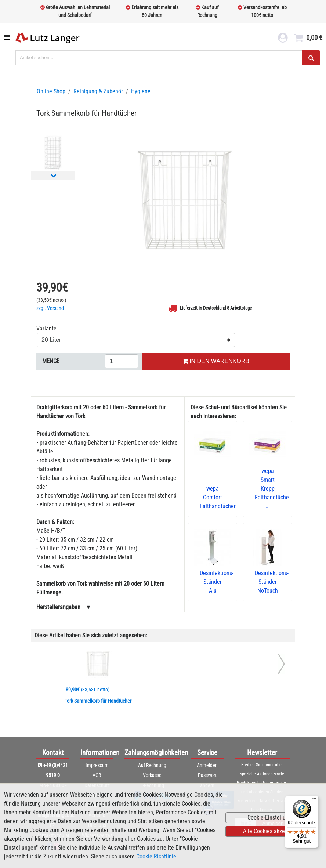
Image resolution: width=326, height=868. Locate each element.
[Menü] (314, 800)
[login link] (283, 39)
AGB (97, 775)
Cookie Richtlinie (156, 856)
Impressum (97, 765)
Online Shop (51, 91)
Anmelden (207, 765)
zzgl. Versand (50, 308)
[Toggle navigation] (8, 37)
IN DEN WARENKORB (216, 361)
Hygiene (141, 91)
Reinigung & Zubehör (98, 91)
